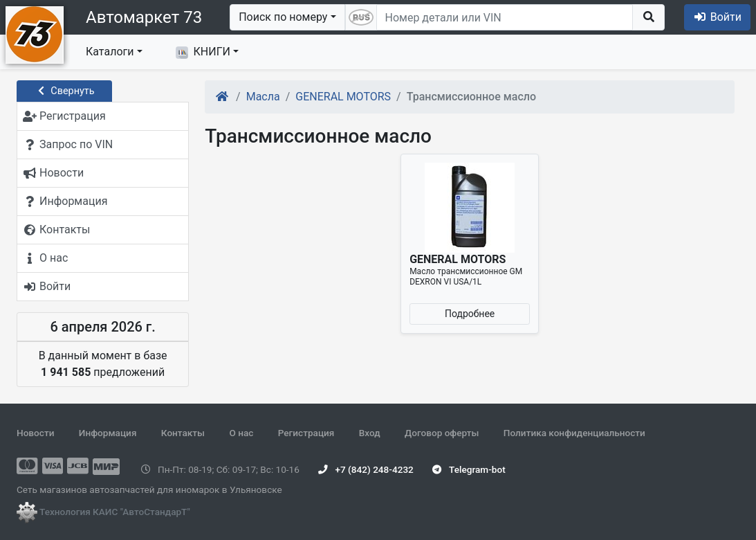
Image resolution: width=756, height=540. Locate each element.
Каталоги (110, 52)
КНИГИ (203, 52)
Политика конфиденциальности (574, 433)
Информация (108, 433)
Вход (370, 433)
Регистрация (306, 433)
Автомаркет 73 (144, 17)
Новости (35, 433)
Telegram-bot (469, 469)
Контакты (183, 433)
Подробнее (470, 314)
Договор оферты (442, 433)
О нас (241, 433)
